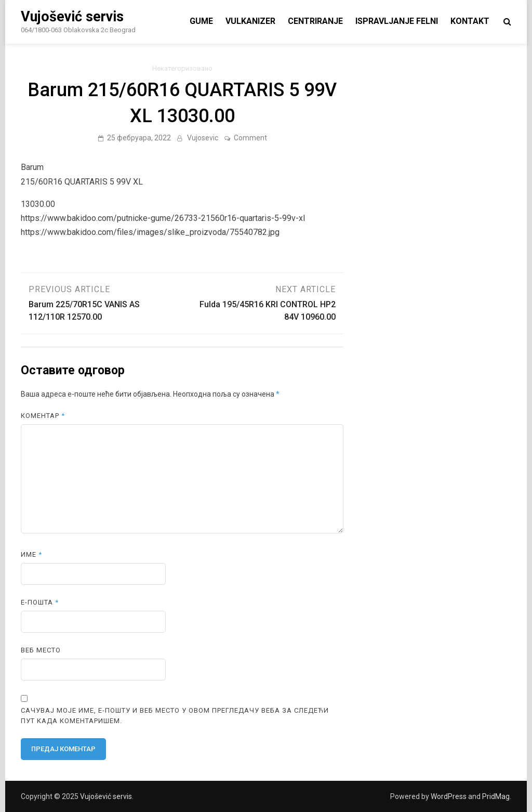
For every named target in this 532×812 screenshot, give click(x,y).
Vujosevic (203, 138)
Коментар (43, 416)
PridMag (496, 796)
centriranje (315, 21)
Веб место (41, 650)
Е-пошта (40, 602)
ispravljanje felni (397, 21)
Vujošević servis (72, 17)
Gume (201, 21)
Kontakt (470, 21)
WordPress (449, 796)
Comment (250, 138)
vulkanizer (250, 21)
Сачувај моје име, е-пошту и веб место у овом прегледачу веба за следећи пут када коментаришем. (175, 716)
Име (31, 554)
